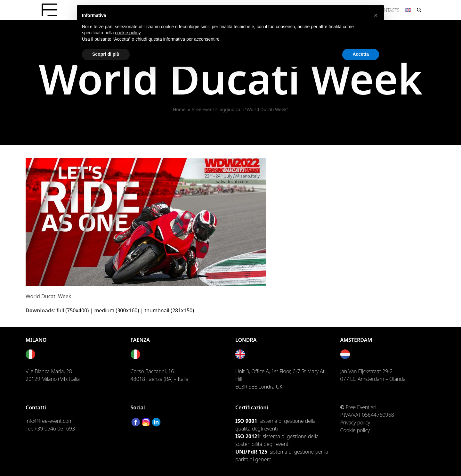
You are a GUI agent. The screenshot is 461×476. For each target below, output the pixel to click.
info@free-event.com (49, 421)
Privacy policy (355, 423)
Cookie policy (355, 430)
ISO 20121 (248, 436)
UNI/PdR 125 (251, 452)
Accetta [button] (361, 54)
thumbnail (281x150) (169, 310)
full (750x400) (73, 310)
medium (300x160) (117, 310)
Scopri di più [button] (106, 54)
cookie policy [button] (128, 33)
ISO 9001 (246, 421)
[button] (419, 10)
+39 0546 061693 (55, 429)
